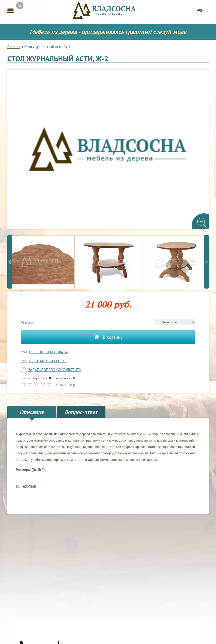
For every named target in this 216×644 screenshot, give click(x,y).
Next (207, 262)
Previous (10, 262)
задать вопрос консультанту (55, 370)
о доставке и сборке (48, 361)
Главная (14, 47)
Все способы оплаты (48, 352)
